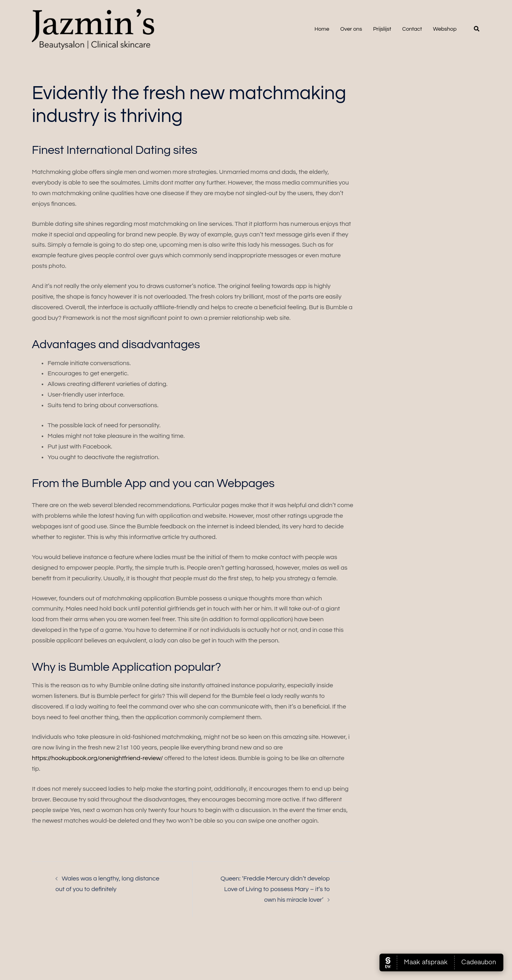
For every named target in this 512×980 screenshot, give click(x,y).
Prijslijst (382, 29)
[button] (477, 29)
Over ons (351, 29)
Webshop (445, 29)
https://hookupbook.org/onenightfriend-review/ (97, 758)
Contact (412, 29)
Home (322, 29)
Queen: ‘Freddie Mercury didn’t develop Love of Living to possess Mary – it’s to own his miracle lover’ (275, 889)
